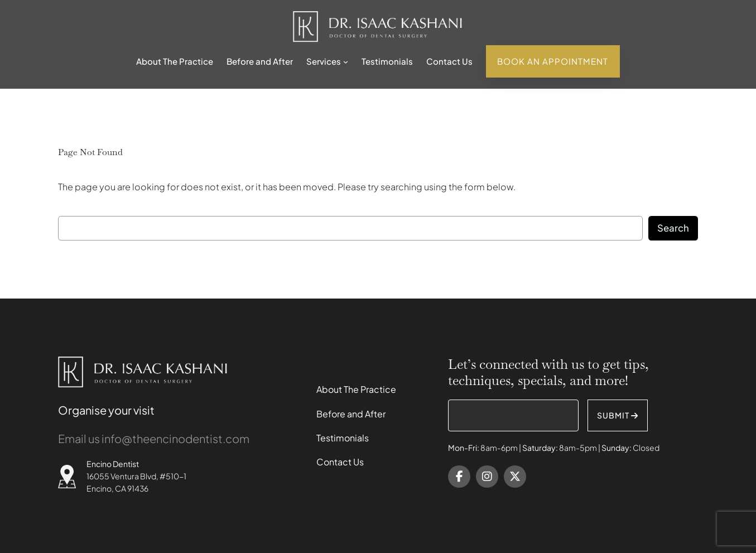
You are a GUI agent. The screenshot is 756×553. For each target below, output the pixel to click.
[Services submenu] (346, 62)
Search (673, 228)
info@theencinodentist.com (175, 438)
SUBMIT (618, 415)
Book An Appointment (553, 61)
